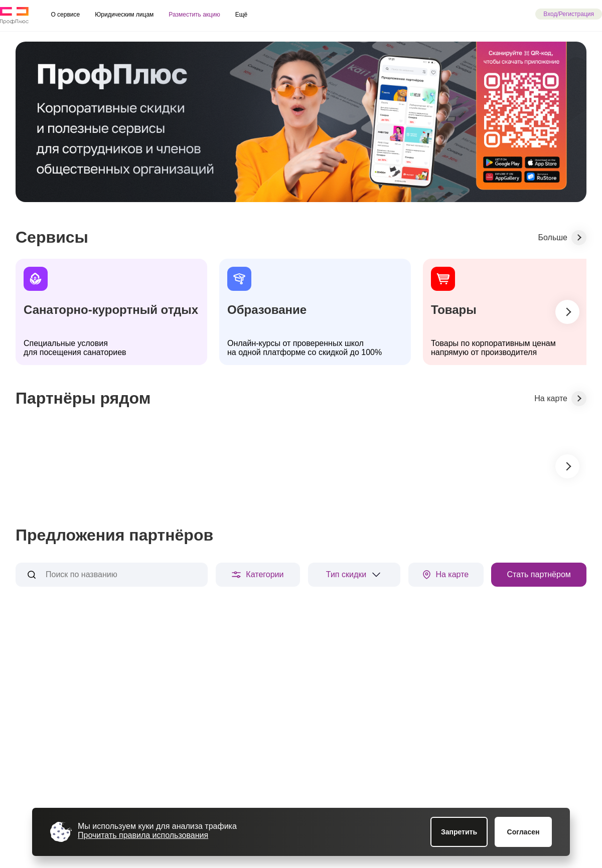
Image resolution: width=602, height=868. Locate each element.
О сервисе (65, 15)
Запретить (459, 832)
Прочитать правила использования (143, 835)
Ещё (242, 15)
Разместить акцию (194, 15)
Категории (258, 574)
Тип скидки (354, 575)
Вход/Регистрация (569, 14)
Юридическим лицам (124, 15)
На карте (446, 575)
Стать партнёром (539, 574)
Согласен (523, 832)
